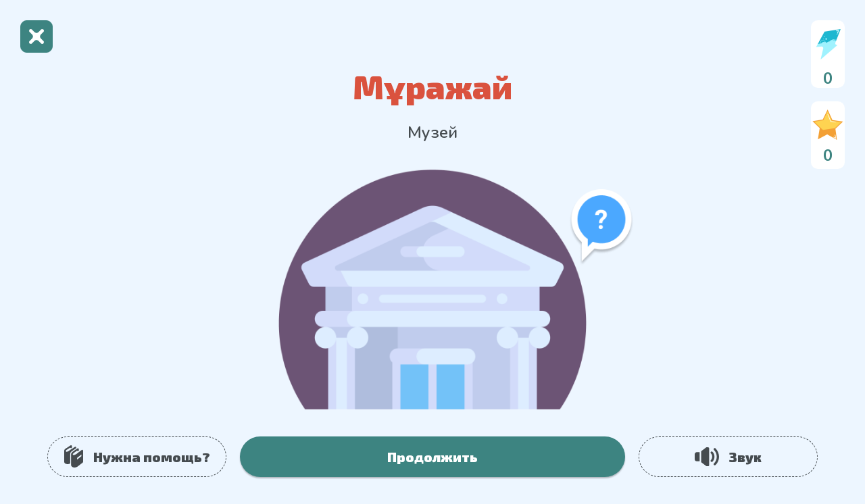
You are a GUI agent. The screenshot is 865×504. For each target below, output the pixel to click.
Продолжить (432, 457)
